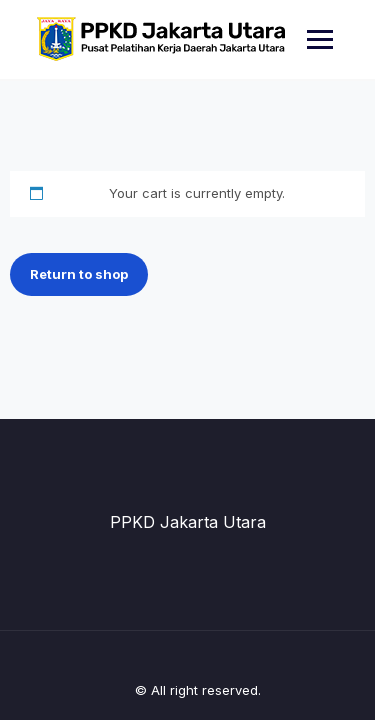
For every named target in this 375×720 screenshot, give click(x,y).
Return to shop (79, 274)
